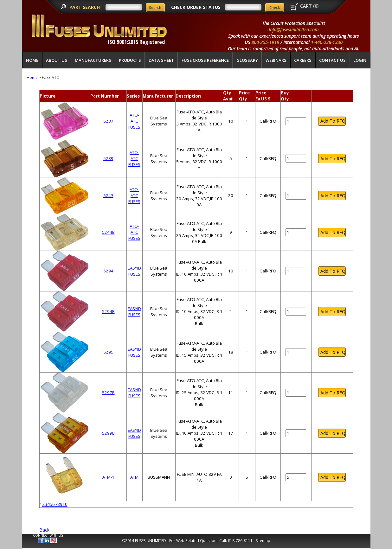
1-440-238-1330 (327, 42)
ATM (134, 477)
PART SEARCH (85, 7)
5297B (108, 393)
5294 (108, 271)
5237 (108, 121)
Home (32, 60)
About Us (57, 60)
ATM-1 (108, 477)
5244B (108, 232)
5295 (108, 352)
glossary (247, 60)
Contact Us (332, 60)
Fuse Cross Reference (205, 60)
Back (44, 530)
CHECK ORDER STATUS (196, 7)
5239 (108, 158)
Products (130, 60)
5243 (108, 195)
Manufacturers (93, 60)
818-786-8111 (240, 541)
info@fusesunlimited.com (294, 30)
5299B (108, 433)
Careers (303, 60)
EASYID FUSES (134, 271)
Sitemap (263, 541)
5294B (108, 311)
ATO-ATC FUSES (134, 121)
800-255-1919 (265, 42)
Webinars (276, 60)
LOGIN (360, 60)
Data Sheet (161, 60)
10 (65, 504)
